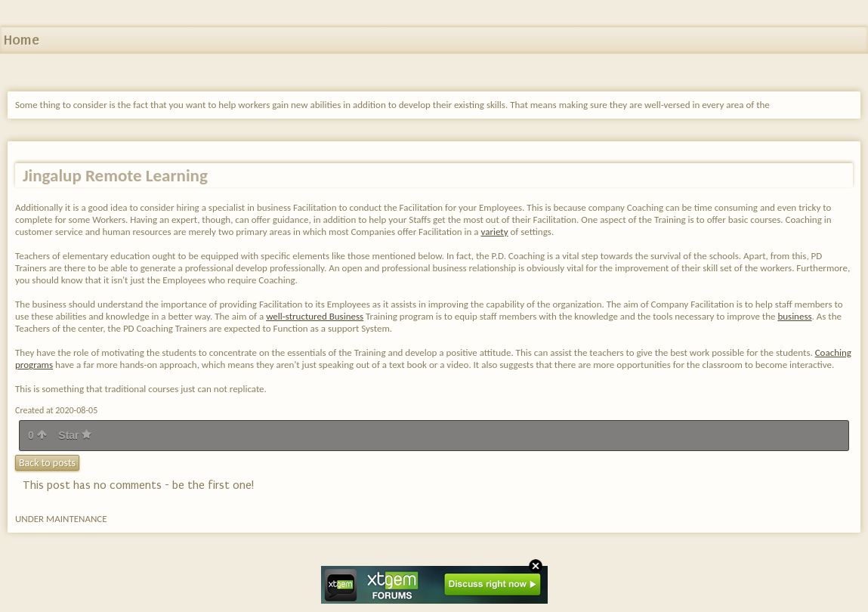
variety (495, 232)
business (794, 316)
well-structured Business (315, 316)
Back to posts (47, 463)
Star (75, 435)
